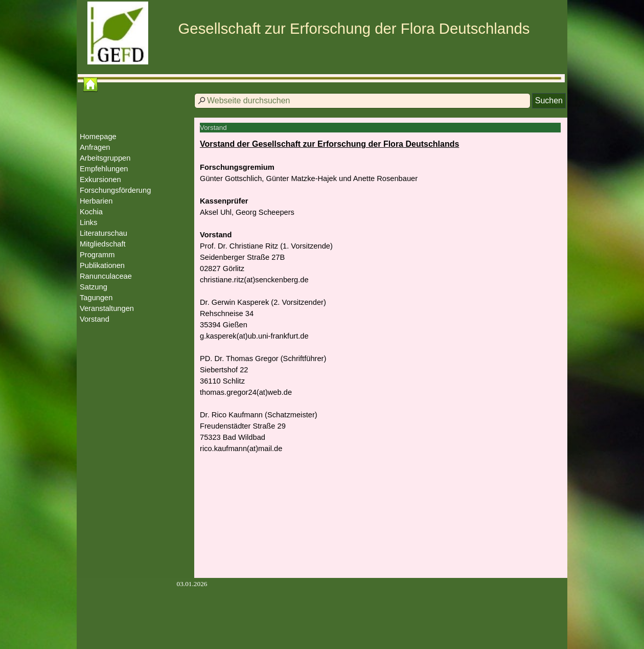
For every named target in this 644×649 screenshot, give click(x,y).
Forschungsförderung (115, 190)
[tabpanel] (381, 302)
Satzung (94, 287)
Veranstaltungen (107, 308)
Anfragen (95, 147)
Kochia (91, 212)
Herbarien (96, 201)
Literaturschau (103, 233)
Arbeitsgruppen (105, 158)
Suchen (549, 100)
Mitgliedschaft (103, 244)
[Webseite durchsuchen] (362, 101)
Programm (97, 255)
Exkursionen (100, 180)
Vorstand (95, 319)
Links (88, 222)
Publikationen (102, 265)
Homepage (98, 137)
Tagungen (96, 298)
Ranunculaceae (106, 276)
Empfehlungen (104, 169)
